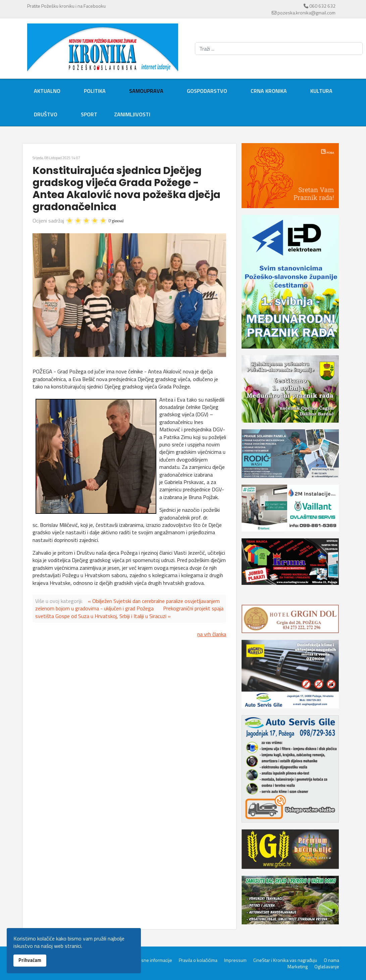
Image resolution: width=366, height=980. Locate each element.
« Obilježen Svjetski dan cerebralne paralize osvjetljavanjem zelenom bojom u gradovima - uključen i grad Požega (127, 605)
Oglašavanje (327, 967)
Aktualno (47, 91)
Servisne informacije (151, 960)
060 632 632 (322, 6)
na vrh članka (212, 634)
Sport (89, 114)
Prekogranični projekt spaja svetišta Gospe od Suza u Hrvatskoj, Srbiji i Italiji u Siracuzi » (129, 612)
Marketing (298, 967)
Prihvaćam (30, 960)
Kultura (321, 91)
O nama (331, 960)
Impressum (235, 960)
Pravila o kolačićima (198, 960)
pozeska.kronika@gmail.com (306, 13)
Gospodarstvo (207, 91)
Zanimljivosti (132, 114)
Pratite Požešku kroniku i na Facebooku (66, 6)
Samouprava (146, 91)
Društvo (46, 114)
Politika (95, 91)
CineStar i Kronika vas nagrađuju (285, 960)
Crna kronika (269, 91)
